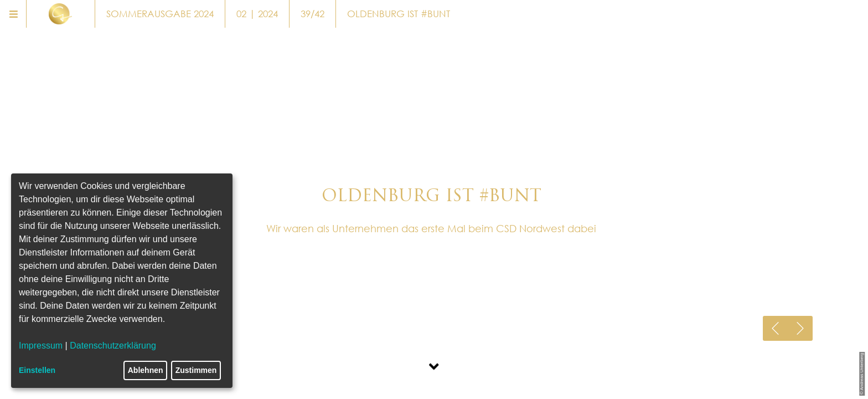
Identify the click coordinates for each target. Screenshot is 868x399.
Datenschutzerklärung (113, 346)
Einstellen (37, 370)
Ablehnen (146, 370)
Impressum (41, 346)
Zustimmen (196, 370)
